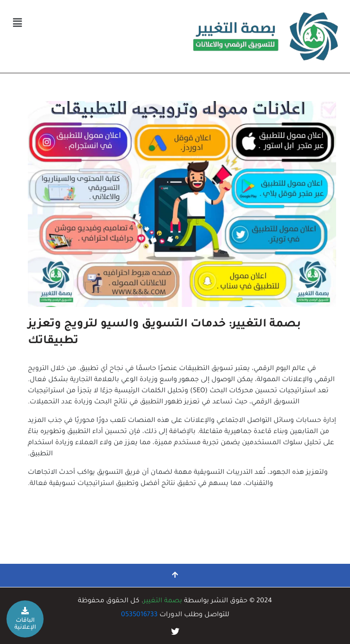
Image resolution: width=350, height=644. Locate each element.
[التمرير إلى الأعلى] (175, 575)
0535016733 (139, 615)
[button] (17, 24)
